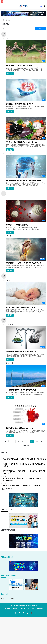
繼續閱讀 (10, 73)
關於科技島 (8, 608)
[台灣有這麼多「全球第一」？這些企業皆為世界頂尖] (26, 249)
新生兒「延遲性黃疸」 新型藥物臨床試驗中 (20, 307)
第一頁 (7, 441)
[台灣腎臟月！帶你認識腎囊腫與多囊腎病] (26, 90)
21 (37, 441)
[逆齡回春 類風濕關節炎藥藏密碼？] (26, 211)
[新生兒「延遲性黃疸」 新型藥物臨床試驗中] (26, 293)
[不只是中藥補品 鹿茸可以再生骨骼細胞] (26, 52)
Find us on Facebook (8, 599)
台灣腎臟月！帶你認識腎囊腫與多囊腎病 (19, 104)
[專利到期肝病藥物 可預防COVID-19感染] (26, 414)
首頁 (3, 20)
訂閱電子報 (39, 608)
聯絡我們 (16, 608)
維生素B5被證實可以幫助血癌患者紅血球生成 (21, 142)
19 (27, 441)
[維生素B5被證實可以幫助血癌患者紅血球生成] (26, 128)
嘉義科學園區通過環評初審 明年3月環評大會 (21, 352)
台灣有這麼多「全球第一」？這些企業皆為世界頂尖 (23, 263)
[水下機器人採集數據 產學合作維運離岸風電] (26, 376)
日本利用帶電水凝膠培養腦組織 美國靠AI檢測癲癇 (23, 181)
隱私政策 (24, 608)
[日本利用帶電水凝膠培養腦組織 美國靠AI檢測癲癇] (26, 167)
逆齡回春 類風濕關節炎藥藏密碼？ (17, 225)
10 (18, 441)
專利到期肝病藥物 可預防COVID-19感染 (19, 428)
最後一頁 (26, 445)
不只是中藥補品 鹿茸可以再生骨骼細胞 (19, 66)
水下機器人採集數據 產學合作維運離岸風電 (21, 390)
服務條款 (31, 608)
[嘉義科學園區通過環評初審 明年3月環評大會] (26, 338)
